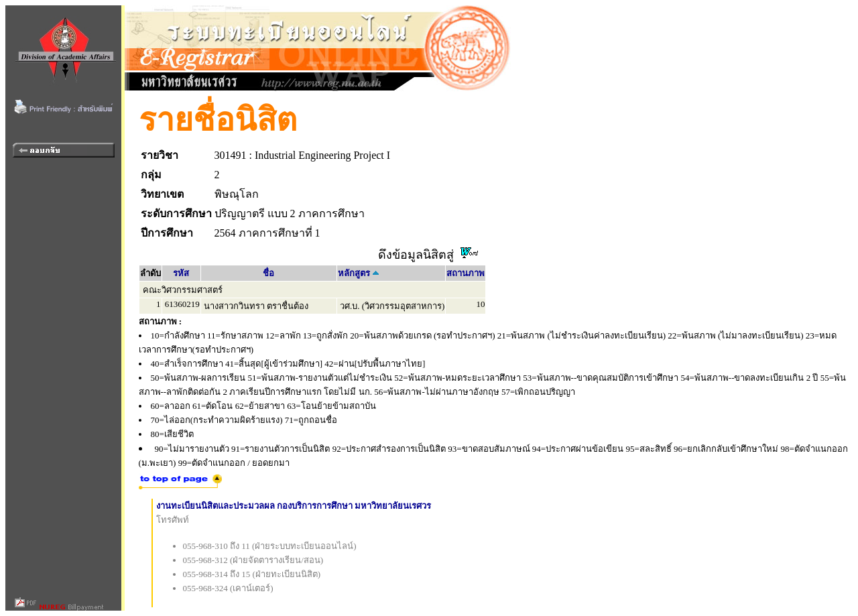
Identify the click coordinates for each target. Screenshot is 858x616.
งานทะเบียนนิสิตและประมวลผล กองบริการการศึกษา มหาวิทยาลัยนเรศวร (294, 506)
